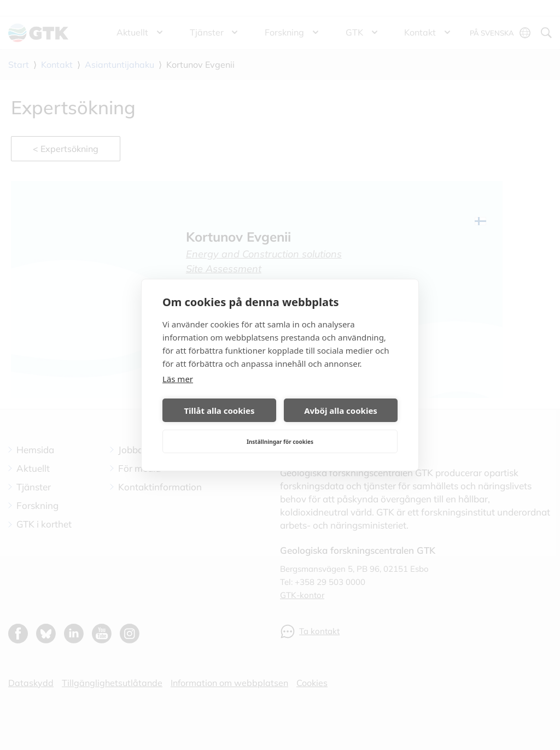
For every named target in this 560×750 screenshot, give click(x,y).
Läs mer (178, 379)
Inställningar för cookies (280, 442)
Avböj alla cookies (341, 411)
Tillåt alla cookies (219, 411)
